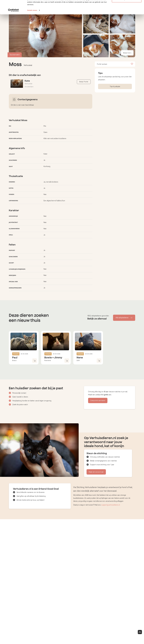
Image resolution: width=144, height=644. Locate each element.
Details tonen (32, 23)
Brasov (14, 360)
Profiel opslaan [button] (115, 64)
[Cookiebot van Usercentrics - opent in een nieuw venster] (13, 23)
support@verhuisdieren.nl (111, 505)
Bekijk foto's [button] (127, 53)
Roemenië (48, 360)
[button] (96, 46)
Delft (78, 360)
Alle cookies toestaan (127, 5)
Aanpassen (127, 12)
